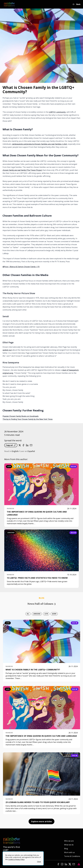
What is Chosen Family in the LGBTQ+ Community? (33, 670)
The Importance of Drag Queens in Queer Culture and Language (41, 736)
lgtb (9, 467)
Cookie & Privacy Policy (16, 859)
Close (39, 862)
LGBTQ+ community (57, 112)
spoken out (7, 350)
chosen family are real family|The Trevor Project (22, 170)
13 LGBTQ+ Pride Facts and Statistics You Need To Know (37, 578)
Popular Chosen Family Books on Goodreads (21, 416)
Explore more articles (41, 821)
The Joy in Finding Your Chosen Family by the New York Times (28, 419)
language (11, 533)
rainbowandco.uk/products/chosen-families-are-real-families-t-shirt (40, 144)
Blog (66, 849)
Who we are (69, 841)
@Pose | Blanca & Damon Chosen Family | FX (21, 267)
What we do (69, 845)
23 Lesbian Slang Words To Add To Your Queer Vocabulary (38, 802)
